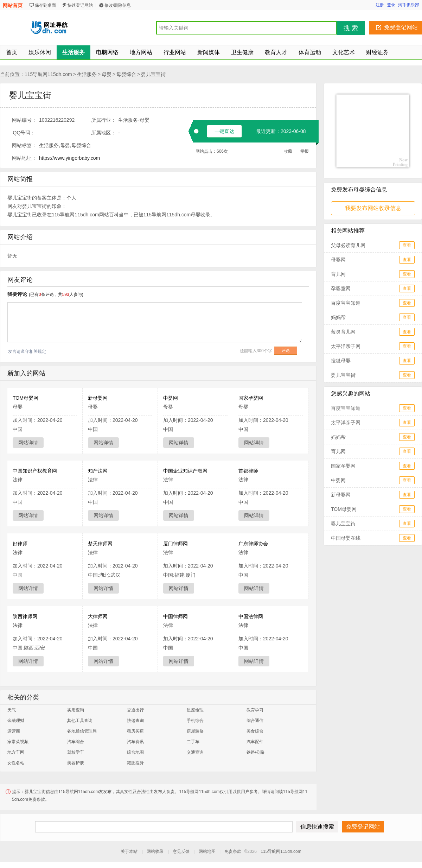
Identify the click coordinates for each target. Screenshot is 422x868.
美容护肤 (76, 763)
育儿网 (338, 274)
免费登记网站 (401, 27)
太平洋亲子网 (346, 346)
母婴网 (338, 260)
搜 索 (351, 28)
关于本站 (129, 851)
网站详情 (28, 443)
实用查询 (76, 710)
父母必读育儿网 (348, 245)
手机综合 (195, 721)
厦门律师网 (175, 544)
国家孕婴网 (251, 398)
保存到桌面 (45, 5)
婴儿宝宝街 (153, 74)
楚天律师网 (100, 544)
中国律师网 (175, 616)
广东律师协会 (253, 544)
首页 (12, 52)
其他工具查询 (80, 721)
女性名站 (16, 763)
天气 (12, 710)
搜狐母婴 (341, 361)
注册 (380, 5)
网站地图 (207, 851)
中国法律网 (251, 616)
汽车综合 (76, 742)
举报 (305, 151)
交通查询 (195, 752)
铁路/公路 (255, 752)
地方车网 (16, 752)
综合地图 (135, 752)
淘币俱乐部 (409, 5)
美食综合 (255, 731)
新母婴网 (98, 398)
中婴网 (171, 398)
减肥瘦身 (135, 763)
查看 (407, 245)
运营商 (14, 731)
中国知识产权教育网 (35, 471)
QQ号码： (24, 133)
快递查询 (135, 721)
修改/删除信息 (118, 5)
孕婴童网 (341, 289)
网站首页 (13, 5)
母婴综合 (126, 74)
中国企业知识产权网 (185, 471)
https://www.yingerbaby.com (69, 158)
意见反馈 (181, 851)
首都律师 (248, 471)
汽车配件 (255, 742)
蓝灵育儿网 (343, 332)
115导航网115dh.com (48, 74)
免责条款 (233, 851)
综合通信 (255, 721)
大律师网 (98, 616)
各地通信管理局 (82, 731)
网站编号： (24, 120)
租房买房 (135, 731)
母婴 (107, 74)
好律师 (20, 544)
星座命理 (195, 710)
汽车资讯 (135, 742)
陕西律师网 (25, 616)
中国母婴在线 (346, 538)
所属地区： (103, 133)
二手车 (193, 742)
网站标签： (24, 145)
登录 (391, 5)
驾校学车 (76, 752)
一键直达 (224, 131)
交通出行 (135, 710)
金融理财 (16, 721)
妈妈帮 (338, 317)
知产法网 (98, 471)
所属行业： (103, 120)
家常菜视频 (18, 742)
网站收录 (155, 851)
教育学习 (255, 710)
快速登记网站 (80, 5)
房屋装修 (195, 731)
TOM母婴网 (25, 398)
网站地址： (24, 158)
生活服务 (87, 74)
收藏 (288, 151)
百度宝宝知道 (346, 303)
